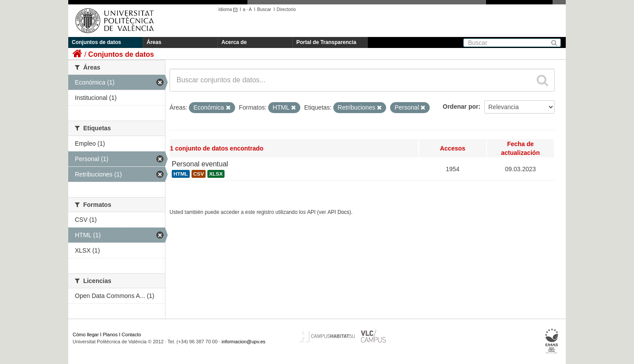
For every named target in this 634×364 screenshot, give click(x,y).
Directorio (286, 9)
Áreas (154, 42)
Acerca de (234, 42)
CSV (199, 174)
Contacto (131, 335)
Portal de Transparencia (326, 42)
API (311, 212)
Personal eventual (200, 164)
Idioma (229, 9)
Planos (111, 335)
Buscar (264, 9)
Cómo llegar (86, 335)
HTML (181, 174)
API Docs (339, 212)
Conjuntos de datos (96, 42)
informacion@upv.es (243, 342)
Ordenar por (461, 107)
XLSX (216, 174)
